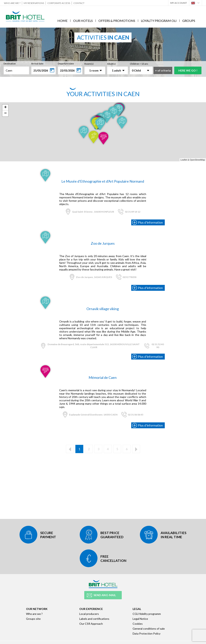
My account (179, 3)
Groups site (33, 619)
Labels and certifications (94, 619)
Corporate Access (59, 3)
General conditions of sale (149, 629)
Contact (79, 3)
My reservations (34, 3)
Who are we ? (12, 3)
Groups (189, 21)
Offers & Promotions (117, 21)
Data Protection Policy (147, 633)
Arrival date (37, 64)
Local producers (89, 614)
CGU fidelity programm (147, 614)
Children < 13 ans (139, 64)
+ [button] (5, 108)
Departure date (66, 64)
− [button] (5, 113)
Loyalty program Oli (159, 21)
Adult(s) (111, 64)
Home (62, 21)
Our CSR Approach (91, 624)
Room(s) (89, 64)
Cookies (138, 624)
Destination (10, 64)
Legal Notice (140, 619)
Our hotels (83, 21)
